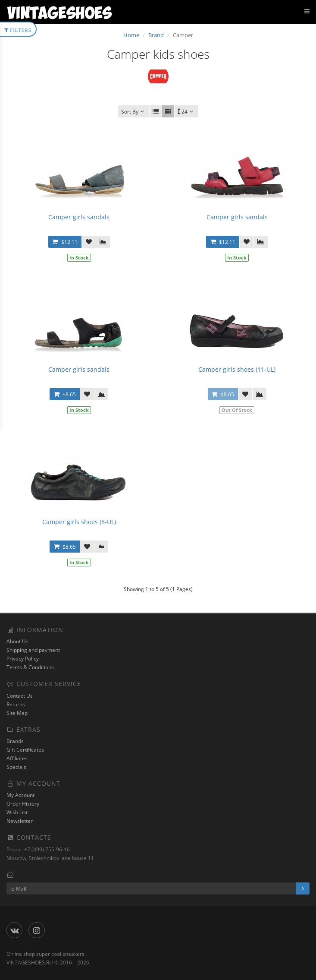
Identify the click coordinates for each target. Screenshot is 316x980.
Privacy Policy (23, 659)
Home (131, 35)
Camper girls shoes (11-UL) (237, 369)
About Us (17, 641)
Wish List (17, 812)
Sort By (134, 112)
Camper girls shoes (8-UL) (79, 522)
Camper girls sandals (79, 217)
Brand (156, 35)
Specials (16, 767)
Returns (16, 704)
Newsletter (20, 821)
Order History (23, 804)
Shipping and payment (33, 650)
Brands (15, 741)
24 (186, 112)
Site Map (17, 713)
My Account (20, 795)
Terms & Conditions (30, 667)
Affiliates (17, 758)
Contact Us (20, 696)
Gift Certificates (25, 750)
